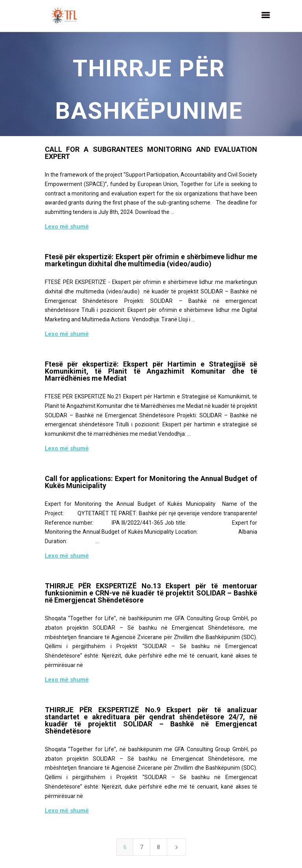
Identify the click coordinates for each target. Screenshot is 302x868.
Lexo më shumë (67, 227)
